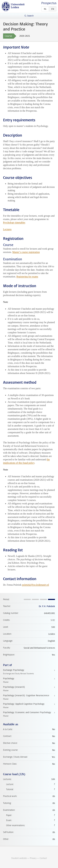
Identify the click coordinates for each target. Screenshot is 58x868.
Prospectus (49, 3)
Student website (19, 858)
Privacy (33, 858)
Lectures (7, 229)
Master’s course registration (26, 252)
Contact (43, 858)
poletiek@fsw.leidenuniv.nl (36, 585)
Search (30, 16)
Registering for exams (27, 277)
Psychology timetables (14, 223)
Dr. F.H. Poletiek (47, 606)
